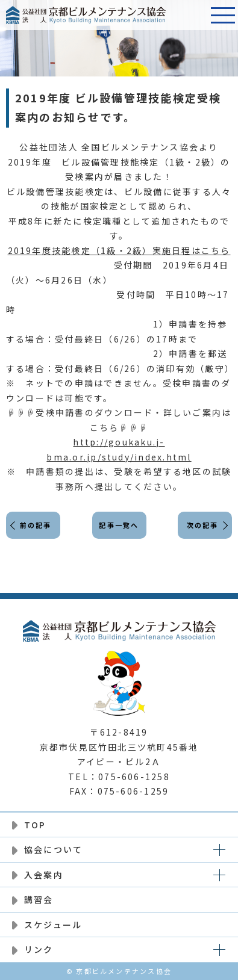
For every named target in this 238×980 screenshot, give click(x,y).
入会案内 (44, 875)
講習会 (39, 899)
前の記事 (36, 525)
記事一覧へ (119, 525)
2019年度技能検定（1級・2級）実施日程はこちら (119, 250)
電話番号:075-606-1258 (193, 15)
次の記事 (203, 525)
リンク (39, 949)
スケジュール (53, 925)
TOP (35, 825)
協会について (53, 849)
